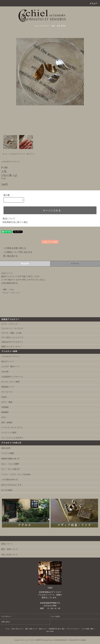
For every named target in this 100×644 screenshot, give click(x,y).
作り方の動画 (7, 490)
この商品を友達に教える (13, 248)
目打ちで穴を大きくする (11, 485)
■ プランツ (31, 154)
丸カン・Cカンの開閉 (10, 464)
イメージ (75, 264)
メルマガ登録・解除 (87, 629)
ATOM (52, 631)
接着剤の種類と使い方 (10, 459)
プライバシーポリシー (73, 629)
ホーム (5, 154)
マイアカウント (6, 616)
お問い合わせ (6, 622)
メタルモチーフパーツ (17, 154)
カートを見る (56, 616)
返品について (9, 219)
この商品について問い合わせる (16, 252)
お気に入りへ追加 (50, 242)
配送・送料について (31, 629)
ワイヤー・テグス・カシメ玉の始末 (16, 474)
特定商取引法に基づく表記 (15, 222)
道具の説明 (6, 448)
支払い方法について (17, 629)
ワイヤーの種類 (8, 453)
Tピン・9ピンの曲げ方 (11, 469)
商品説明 (25, 264)
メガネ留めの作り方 (10, 480)
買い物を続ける (9, 256)
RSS (48, 631)
